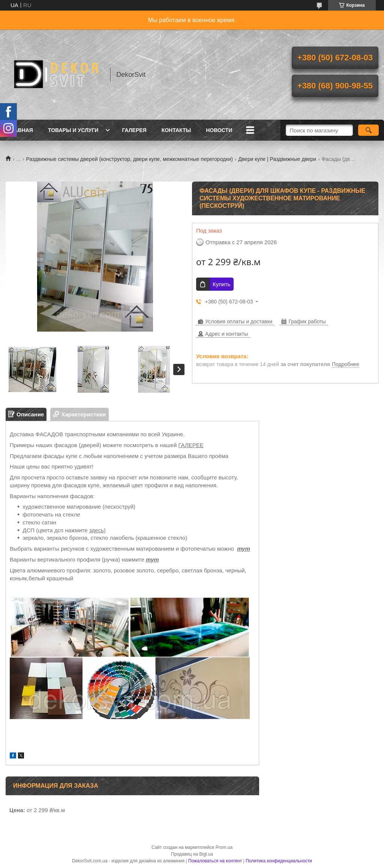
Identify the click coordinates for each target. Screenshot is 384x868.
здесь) (97, 530)
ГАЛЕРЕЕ (191, 445)
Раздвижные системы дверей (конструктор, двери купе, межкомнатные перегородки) (130, 159)
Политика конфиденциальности (279, 861)
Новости (219, 130)
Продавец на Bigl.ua (192, 854)
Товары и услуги (73, 130)
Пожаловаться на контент (215, 861)
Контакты (176, 130)
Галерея (134, 130)
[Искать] (368, 130)
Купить (221, 284)
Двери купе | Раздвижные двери (277, 159)
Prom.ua (224, 847)
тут (244, 549)
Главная (20, 130)
